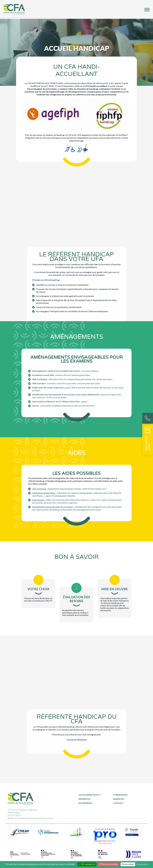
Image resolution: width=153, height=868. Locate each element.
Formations (120, 795)
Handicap (119, 799)
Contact (118, 803)
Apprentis (84, 799)
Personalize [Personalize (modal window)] (128, 864)
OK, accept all (87, 864)
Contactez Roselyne (77, 713)
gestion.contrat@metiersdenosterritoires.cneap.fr (31, 818)
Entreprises (85, 803)
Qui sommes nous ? (90, 795)
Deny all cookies (109, 864)
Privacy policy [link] (142, 864)
